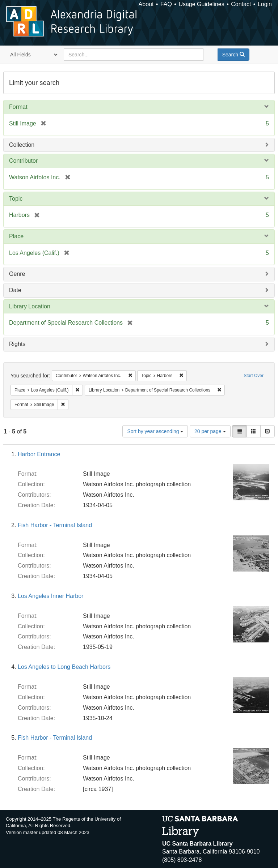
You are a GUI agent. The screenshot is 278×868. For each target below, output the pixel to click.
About (146, 4)
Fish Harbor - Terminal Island (55, 525)
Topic (16, 199)
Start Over (254, 376)
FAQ (166, 4)
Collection (22, 145)
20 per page (210, 431)
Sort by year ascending (155, 431)
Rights (17, 344)
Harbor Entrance (39, 454)
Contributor (23, 161)
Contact (241, 4)
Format (18, 107)
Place (16, 236)
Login (265, 4)
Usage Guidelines (201, 4)
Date (15, 290)
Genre (17, 274)
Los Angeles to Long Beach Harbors (64, 667)
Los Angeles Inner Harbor (50, 596)
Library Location (30, 306)
